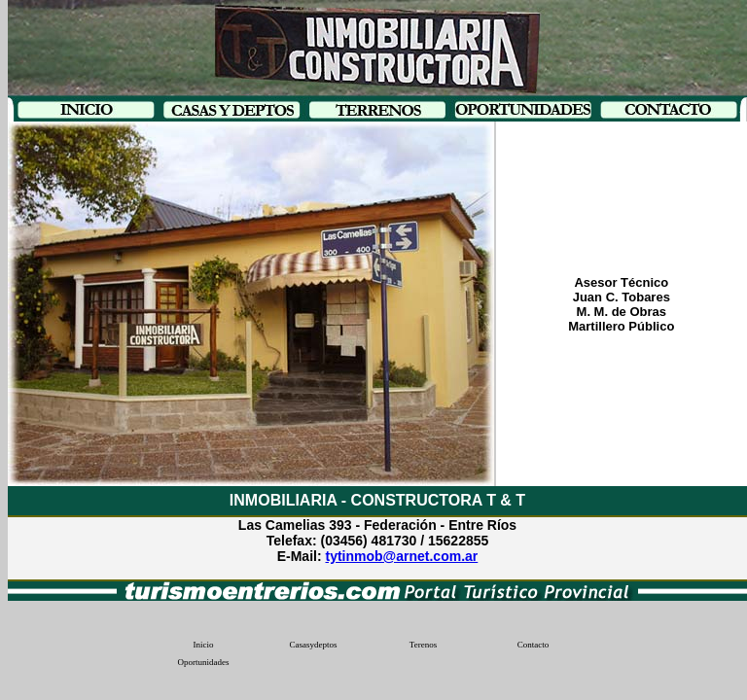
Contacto (534, 645)
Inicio (204, 645)
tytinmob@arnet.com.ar (401, 556)
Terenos (423, 645)
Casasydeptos (314, 645)
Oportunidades (204, 662)
